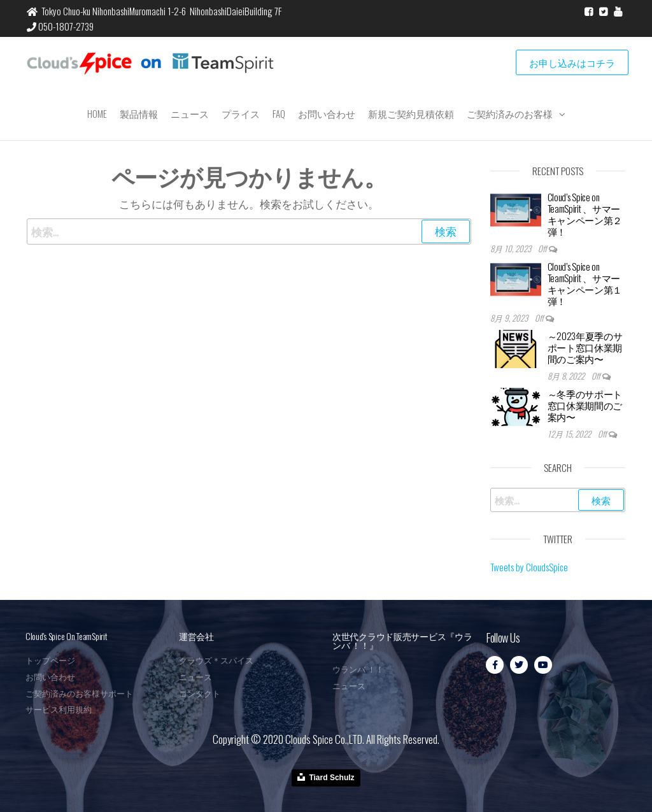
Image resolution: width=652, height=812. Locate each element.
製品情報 (139, 113)
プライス (241, 113)
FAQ (279, 113)
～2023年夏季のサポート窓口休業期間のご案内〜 (585, 347)
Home (97, 113)
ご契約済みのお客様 (510, 113)
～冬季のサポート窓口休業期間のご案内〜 (585, 405)
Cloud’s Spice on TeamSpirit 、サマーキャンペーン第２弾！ (585, 214)
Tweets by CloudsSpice (529, 567)
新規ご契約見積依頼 (411, 113)
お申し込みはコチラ (572, 62)
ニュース (190, 113)
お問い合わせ (327, 113)
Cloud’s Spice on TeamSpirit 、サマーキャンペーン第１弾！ (585, 283)
